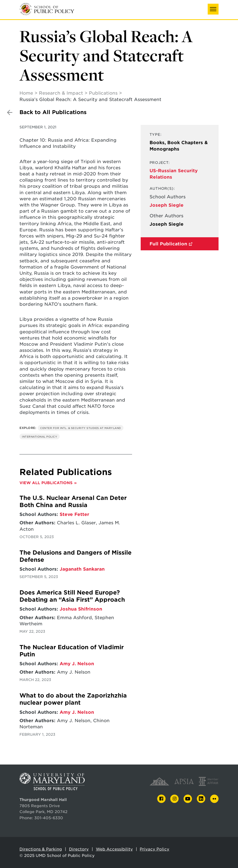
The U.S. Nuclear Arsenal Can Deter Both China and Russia (73, 502)
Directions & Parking (41, 849)
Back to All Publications (53, 112)
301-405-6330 (49, 818)
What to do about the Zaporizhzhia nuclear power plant (73, 699)
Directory (79, 849)
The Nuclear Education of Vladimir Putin (72, 651)
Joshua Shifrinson (81, 609)
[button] (213, 9)
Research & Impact (61, 93)
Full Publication (168, 244)
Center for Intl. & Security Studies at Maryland (81, 428)
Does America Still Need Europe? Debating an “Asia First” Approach (72, 596)
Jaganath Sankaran (82, 569)
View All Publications (46, 483)
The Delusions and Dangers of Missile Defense (76, 556)
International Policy (40, 437)
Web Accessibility (114, 849)
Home (26, 93)
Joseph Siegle (167, 205)
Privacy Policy (154, 849)
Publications (103, 93)
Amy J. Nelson (77, 664)
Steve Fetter (74, 514)
